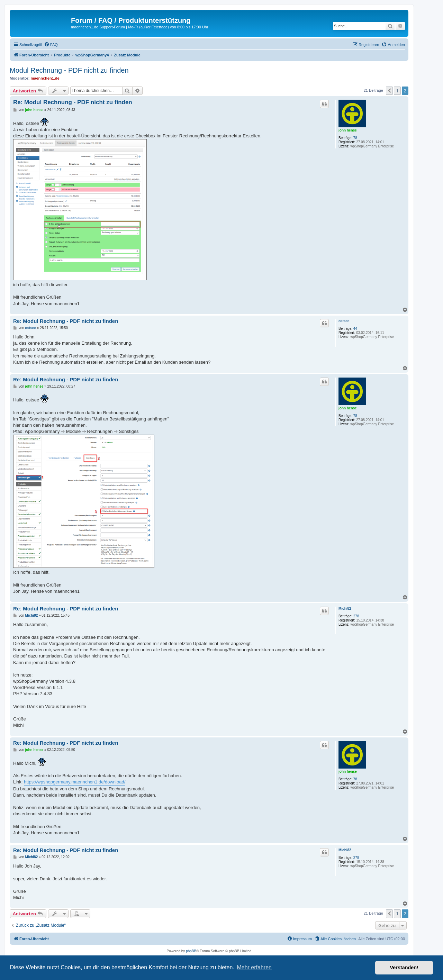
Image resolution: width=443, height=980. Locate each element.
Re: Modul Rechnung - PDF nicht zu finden (73, 102)
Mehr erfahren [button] (254, 967)
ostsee (344, 321)
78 (355, 138)
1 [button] (397, 91)
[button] (389, 91)
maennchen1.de (45, 78)
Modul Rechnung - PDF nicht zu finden (69, 70)
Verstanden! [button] (404, 968)
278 (356, 616)
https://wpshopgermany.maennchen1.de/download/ (75, 782)
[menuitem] (51, 45)
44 (355, 329)
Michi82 (345, 609)
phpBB (191, 951)
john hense (348, 130)
